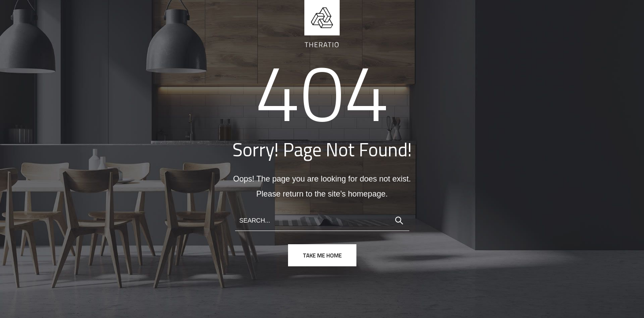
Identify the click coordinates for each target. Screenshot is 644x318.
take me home (322, 255)
